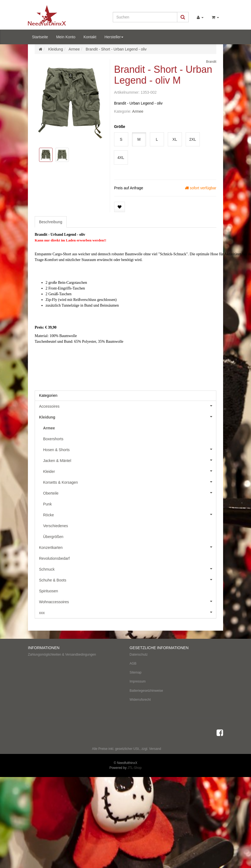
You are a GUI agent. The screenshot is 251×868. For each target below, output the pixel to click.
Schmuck (128, 569)
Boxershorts (53, 439)
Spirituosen (49, 591)
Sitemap (136, 672)
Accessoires (128, 406)
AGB (133, 663)
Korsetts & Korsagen (130, 482)
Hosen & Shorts (130, 449)
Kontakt (90, 37)
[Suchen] (145, 17)
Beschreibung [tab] (51, 222)
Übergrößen (53, 537)
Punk (47, 504)
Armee (138, 111)
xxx (128, 612)
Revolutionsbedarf (54, 558)
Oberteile (130, 493)
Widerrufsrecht (140, 700)
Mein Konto (66, 37)
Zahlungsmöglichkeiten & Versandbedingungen (62, 655)
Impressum (138, 681)
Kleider (130, 471)
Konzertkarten (128, 547)
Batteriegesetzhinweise (146, 691)
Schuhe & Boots (128, 580)
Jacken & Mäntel (130, 460)
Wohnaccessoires (128, 601)
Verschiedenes (56, 526)
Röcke (130, 514)
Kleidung (128, 417)
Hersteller (114, 37)
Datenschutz (139, 655)
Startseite (40, 37)
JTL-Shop (134, 768)
